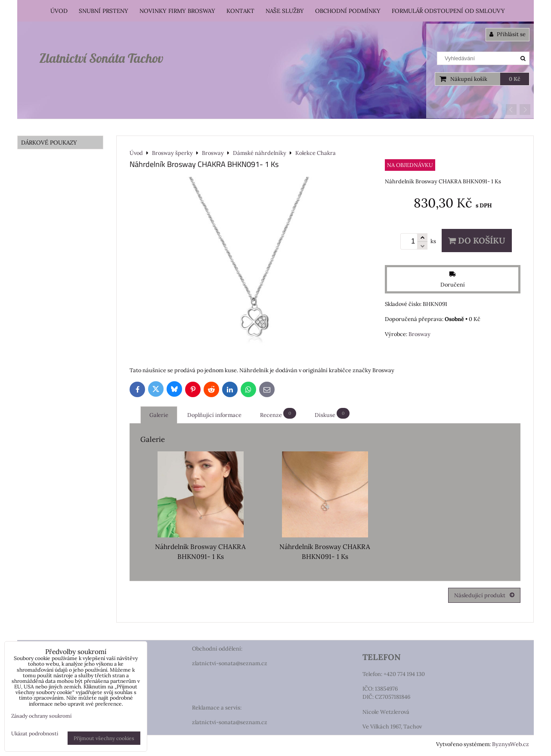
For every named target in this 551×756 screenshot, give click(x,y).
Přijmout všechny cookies (104, 738)
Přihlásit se (508, 34)
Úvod (59, 11)
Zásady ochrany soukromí (41, 716)
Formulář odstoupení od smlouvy (448, 11)
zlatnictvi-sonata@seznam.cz (230, 663)
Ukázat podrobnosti (35, 733)
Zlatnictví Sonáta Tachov (101, 58)
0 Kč (515, 79)
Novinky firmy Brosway (177, 11)
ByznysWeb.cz (511, 744)
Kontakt (240, 11)
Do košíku (477, 241)
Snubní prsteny (104, 11)
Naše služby (285, 11)
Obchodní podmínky (348, 11)
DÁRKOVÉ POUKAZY (49, 142)
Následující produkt (484, 595)
